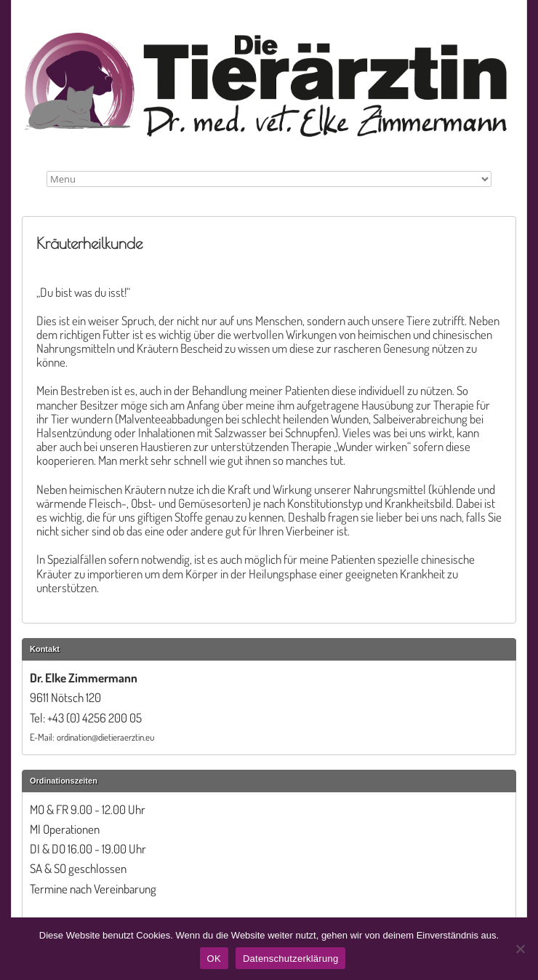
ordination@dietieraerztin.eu (105, 737)
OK (214, 959)
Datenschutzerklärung (290, 959)
